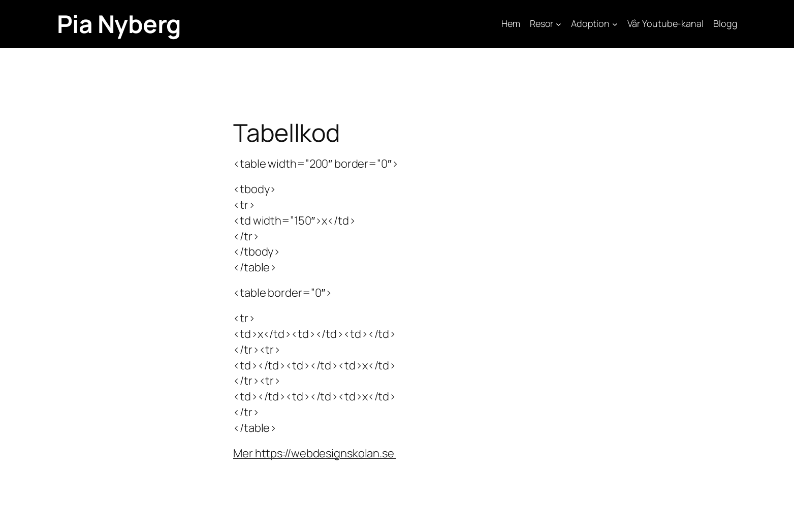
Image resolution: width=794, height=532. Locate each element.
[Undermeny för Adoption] (615, 24)
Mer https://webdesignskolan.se (315, 453)
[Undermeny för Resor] (559, 24)
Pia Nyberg (119, 24)
